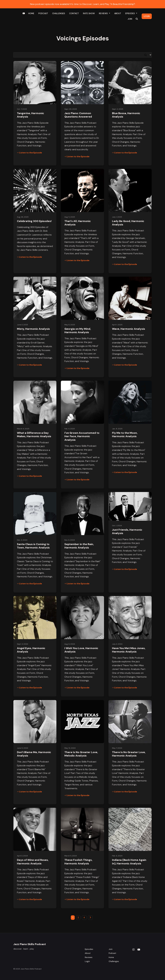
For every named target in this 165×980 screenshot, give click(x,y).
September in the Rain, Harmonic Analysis (79, 546)
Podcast (43, 13)
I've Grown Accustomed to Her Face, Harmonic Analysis (82, 436)
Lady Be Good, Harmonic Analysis (128, 223)
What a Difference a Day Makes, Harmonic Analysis (34, 435)
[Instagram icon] (133, 950)
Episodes (130, 13)
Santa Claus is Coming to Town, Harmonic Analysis (33, 546)
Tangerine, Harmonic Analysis (31, 115)
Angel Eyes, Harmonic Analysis (31, 650)
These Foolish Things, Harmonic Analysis (78, 862)
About (118, 13)
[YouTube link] (24, 13)
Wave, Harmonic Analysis (129, 329)
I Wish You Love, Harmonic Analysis (81, 650)
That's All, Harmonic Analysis (78, 223)
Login (147, 16)
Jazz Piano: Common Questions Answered (78, 115)
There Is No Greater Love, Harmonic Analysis (129, 754)
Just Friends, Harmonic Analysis (127, 531)
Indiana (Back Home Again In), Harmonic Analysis (129, 862)
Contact (74, 13)
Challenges (59, 13)
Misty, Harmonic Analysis (33, 329)
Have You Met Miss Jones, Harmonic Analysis (129, 650)
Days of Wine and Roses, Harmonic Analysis (33, 862)
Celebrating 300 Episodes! (34, 221)
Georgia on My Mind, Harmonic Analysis (78, 331)
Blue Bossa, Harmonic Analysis (126, 115)
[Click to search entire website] (137, 19)
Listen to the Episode (29, 153)
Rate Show (89, 13)
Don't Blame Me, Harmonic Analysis (34, 754)
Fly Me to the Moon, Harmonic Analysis (125, 435)
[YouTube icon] (139, 950)
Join (130, 19)
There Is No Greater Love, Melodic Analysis (81, 754)
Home (31, 13)
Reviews (104, 13)
